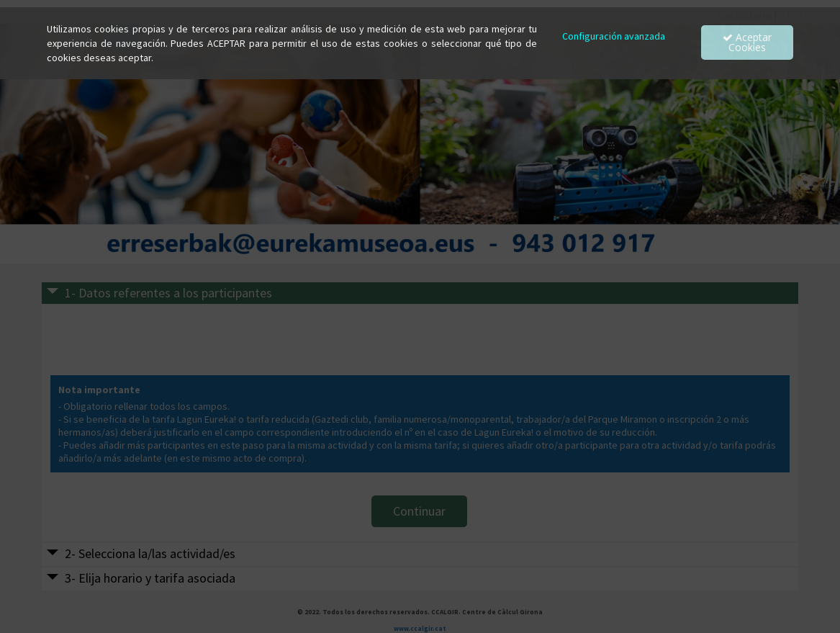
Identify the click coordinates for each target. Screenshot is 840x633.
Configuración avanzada (614, 36)
